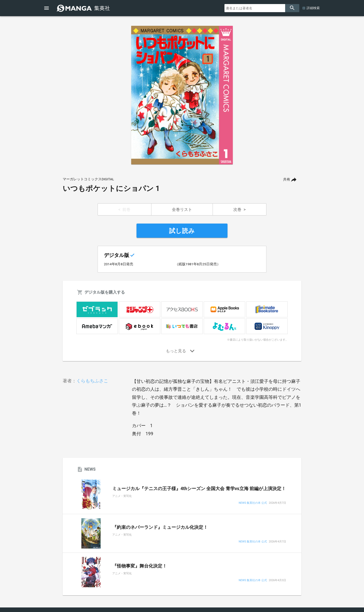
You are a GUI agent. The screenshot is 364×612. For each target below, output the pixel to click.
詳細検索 (313, 8)
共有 (287, 179)
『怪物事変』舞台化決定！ (140, 566)
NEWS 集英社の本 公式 (253, 503)
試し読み (182, 231)
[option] (182, 95)
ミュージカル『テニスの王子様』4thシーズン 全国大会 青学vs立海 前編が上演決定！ (199, 489)
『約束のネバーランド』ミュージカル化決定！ (160, 527)
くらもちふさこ (92, 381)
